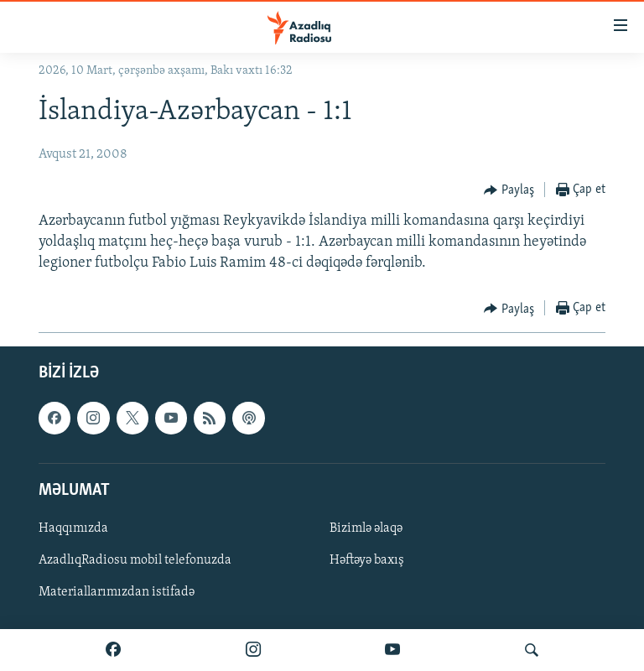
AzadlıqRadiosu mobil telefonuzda (135, 560)
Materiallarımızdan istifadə (117, 592)
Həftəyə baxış (367, 560)
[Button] (509, 190)
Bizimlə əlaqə (366, 528)
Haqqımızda (73, 528)
